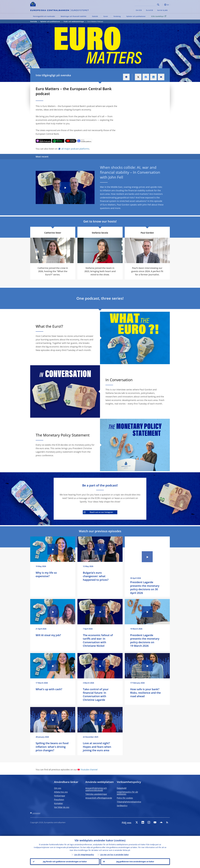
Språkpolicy (122, 806)
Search (158, 5)
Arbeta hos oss (61, 792)
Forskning (117, 16)
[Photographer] (121, 261)
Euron (106, 16)
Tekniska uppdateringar (96, 794)
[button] (162, 5)
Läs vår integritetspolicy (84, 855)
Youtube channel (88, 770)
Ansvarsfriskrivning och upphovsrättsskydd (96, 789)
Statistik (95, 16)
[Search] (145, 4)
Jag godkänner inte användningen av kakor (135, 862)
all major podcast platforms (75, 149)
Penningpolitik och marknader (44, 16)
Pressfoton (59, 800)
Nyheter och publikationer (136, 16)
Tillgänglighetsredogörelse (129, 802)
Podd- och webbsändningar (74, 21)
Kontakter (59, 803)
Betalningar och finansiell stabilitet (74, 16)
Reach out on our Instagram (98, 512)
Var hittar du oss (62, 807)
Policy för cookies (125, 798)
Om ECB (139, 10)
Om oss (58, 788)
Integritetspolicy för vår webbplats (127, 793)
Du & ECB (149, 10)
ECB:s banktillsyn (159, 16)
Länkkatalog (36, 813)
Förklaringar (60, 796)
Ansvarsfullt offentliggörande (99, 798)
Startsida (34, 21)
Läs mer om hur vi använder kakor (114, 855)
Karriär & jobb (162, 10)
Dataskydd (122, 788)
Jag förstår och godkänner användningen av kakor (65, 862)
